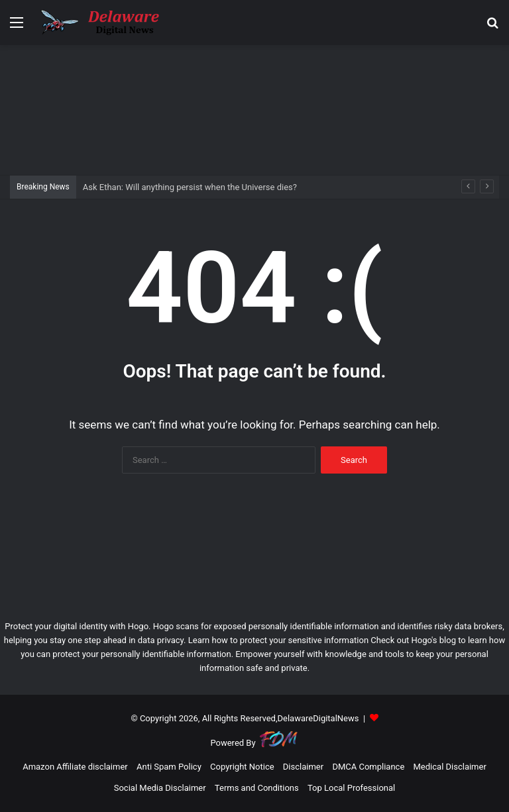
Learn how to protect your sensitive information (278, 640)
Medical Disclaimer (450, 767)
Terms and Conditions (257, 788)
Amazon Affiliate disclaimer (75, 767)
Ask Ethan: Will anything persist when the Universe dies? (190, 187)
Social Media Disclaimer (160, 788)
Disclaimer (303, 767)
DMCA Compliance (368, 767)
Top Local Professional (351, 788)
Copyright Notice (242, 767)
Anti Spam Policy (169, 767)
